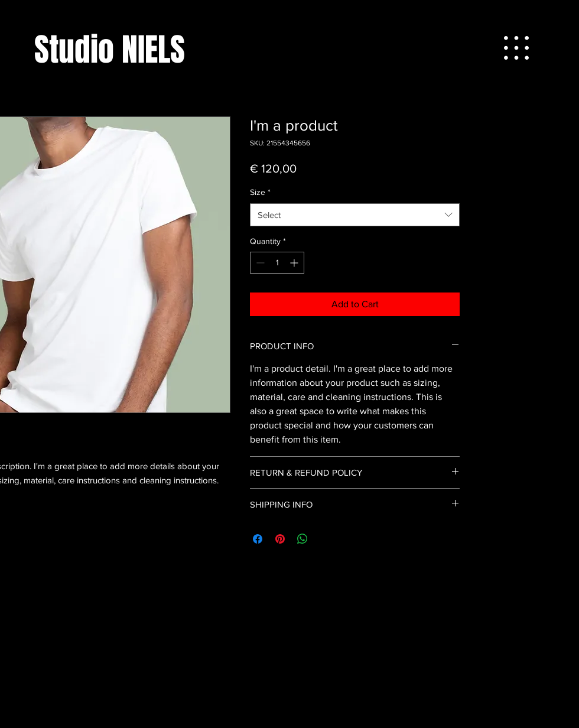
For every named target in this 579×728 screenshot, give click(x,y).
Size (260, 192)
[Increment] (295, 263)
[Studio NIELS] (110, 50)
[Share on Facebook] (258, 539)
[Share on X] (325, 539)
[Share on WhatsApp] (302, 539)
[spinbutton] (277, 263)
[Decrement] (259, 263)
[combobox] (355, 215)
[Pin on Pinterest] (280, 539)
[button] (516, 48)
